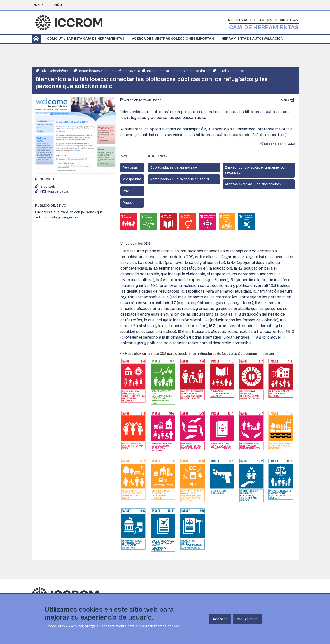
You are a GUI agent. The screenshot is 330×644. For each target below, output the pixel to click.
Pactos (129, 203)
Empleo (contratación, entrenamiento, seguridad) (255, 170)
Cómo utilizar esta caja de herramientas (86, 39)
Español (56, 5)
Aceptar (220, 619)
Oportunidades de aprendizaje (174, 168)
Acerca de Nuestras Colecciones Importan (173, 39)
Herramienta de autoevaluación (252, 39)
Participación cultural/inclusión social (180, 179)
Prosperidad (132, 179)
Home (36, 39)
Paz (126, 191)
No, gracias (247, 619)
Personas (130, 168)
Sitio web (48, 186)
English (39, 5)
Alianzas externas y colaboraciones (253, 184)
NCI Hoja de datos (55, 192)
